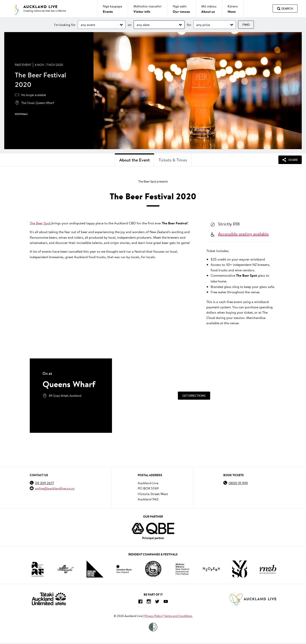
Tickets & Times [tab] (173, 160)
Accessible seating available (243, 234)
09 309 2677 (45, 483)
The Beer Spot (41, 223)
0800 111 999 (238, 483)
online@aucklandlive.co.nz (55, 488)
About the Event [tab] (135, 160)
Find (246, 25)
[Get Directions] (194, 396)
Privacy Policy (153, 616)
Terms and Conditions (178, 616)
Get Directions (194, 396)
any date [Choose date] (143, 25)
